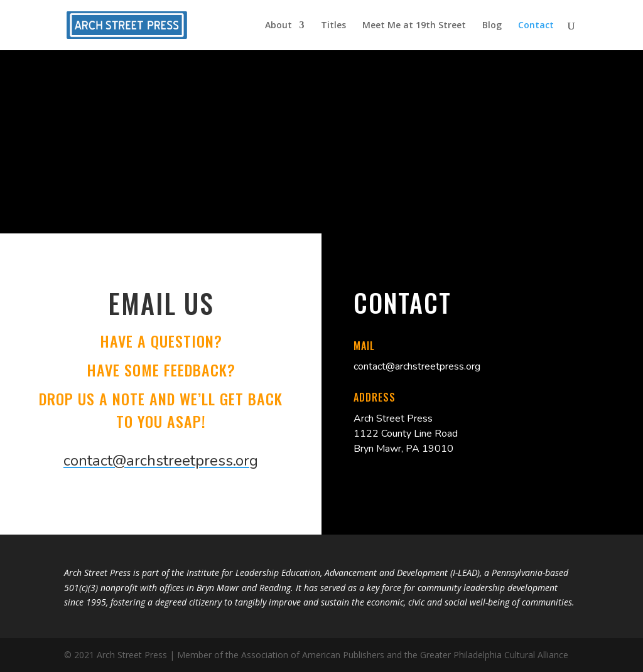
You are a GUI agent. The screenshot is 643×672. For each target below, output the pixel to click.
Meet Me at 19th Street (414, 26)
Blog (492, 26)
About (278, 26)
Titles (333, 26)
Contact (536, 26)
